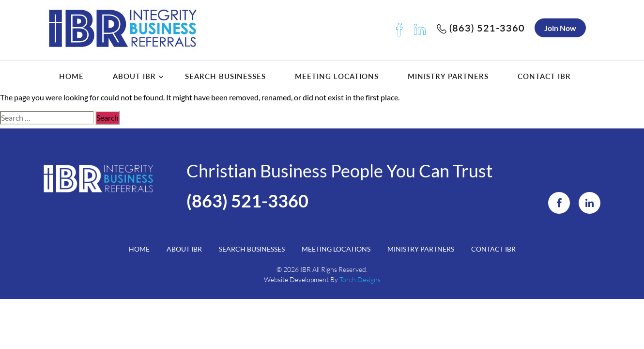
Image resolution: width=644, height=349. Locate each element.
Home (71, 76)
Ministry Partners (448, 76)
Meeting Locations (337, 76)
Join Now (560, 28)
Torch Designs (360, 279)
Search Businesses (225, 76)
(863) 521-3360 (481, 28)
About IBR (134, 76)
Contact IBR (544, 76)
